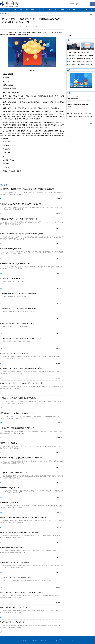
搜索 (93, 4)
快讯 (92, 10)
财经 (86, 10)
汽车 (21, 10)
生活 (51, 10)
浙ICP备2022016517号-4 (52, 640)
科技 (45, 10)
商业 (27, 10)
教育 (74, 10)
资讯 (39, 10)
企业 (62, 10)
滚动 (68, 10)
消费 (33, 10)
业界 (15, 10)
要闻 (80, 10)
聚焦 (56, 10)
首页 (3, 10)
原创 (9, 10)
